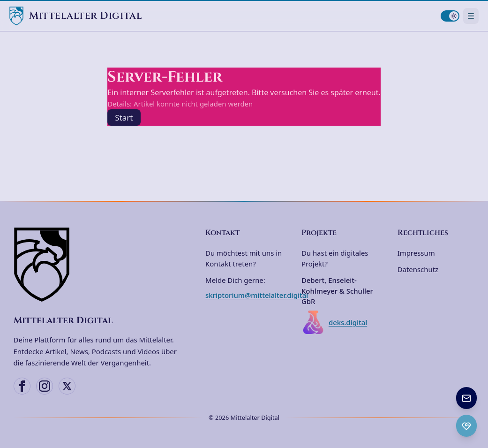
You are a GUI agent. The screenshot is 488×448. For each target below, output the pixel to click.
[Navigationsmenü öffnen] (471, 16)
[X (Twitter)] (67, 386)
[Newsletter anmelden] (466, 398)
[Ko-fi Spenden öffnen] (466, 426)
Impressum (416, 253)
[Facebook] (22, 386)
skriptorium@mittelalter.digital (257, 295)
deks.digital (334, 322)
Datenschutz (418, 269)
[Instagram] (45, 386)
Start (124, 118)
